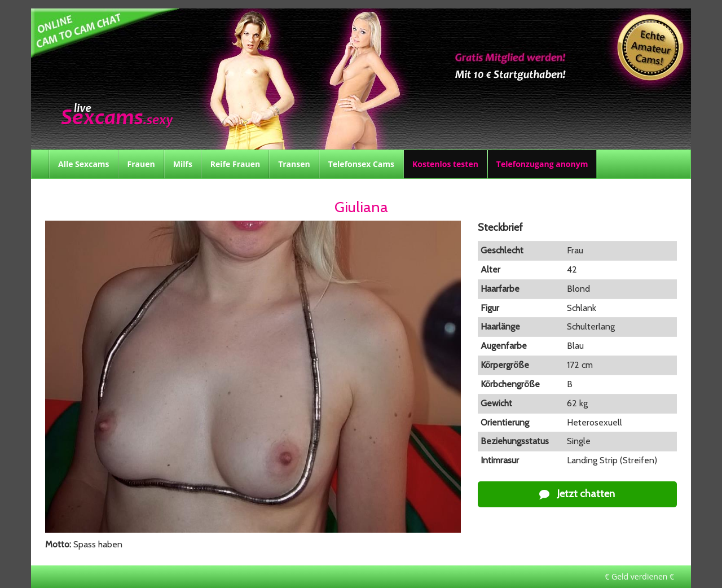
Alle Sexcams (84, 164)
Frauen (141, 164)
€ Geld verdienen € (639, 576)
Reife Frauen (235, 164)
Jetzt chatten (577, 494)
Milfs (183, 164)
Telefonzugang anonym (542, 164)
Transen (294, 164)
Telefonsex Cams (361, 164)
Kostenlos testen (445, 164)
